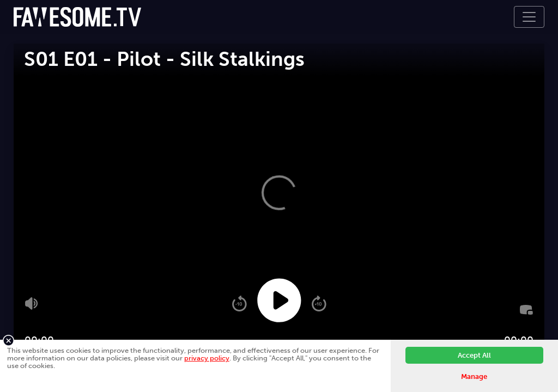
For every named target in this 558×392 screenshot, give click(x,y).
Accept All (474, 355)
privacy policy (207, 358)
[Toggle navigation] (529, 17)
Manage (474, 376)
